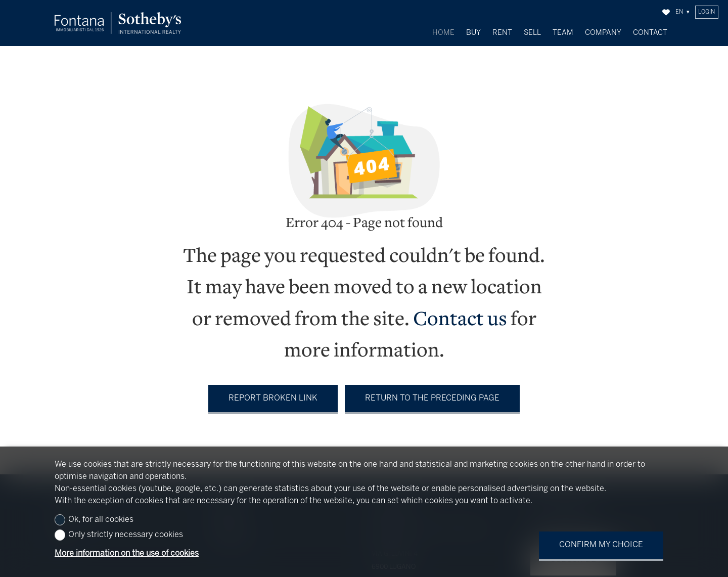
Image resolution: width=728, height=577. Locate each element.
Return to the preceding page (432, 394)
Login (707, 12)
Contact (650, 33)
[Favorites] (666, 12)
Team (563, 33)
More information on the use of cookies (127, 553)
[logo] (118, 23)
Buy (473, 33)
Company (603, 33)
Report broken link (273, 394)
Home (443, 33)
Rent (502, 33)
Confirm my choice (601, 545)
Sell (532, 33)
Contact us (460, 316)
